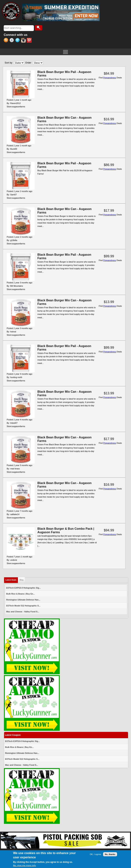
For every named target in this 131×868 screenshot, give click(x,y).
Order (28, 63)
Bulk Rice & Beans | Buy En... (21, 594)
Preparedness (110, 78)
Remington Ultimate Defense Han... (23, 600)
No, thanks (110, 854)
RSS (7, 41)
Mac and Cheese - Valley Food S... (23, 612)
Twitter (18, 41)
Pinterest (30, 41)
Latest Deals (12, 579)
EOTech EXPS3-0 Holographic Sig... (24, 588)
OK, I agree (95, 854)
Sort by (8, 63)
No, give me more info (24, 865)
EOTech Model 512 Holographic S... (23, 606)
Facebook (12, 41)
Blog (21, 580)
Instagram (24, 41)
